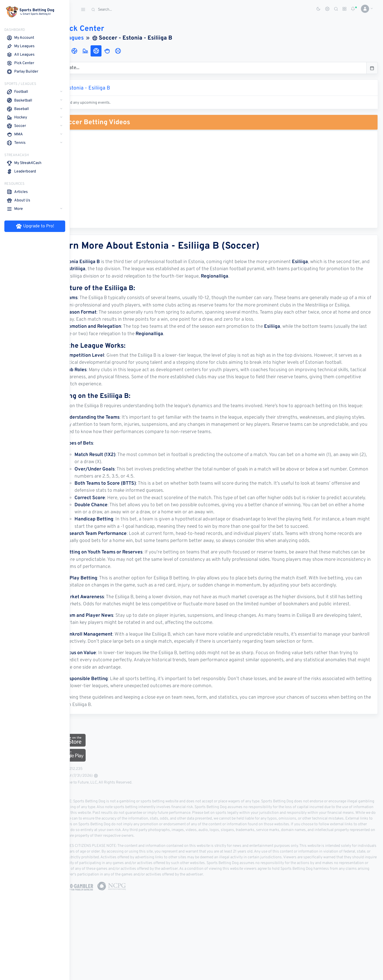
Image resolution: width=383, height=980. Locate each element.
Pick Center (106, 29)
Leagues (101, 38)
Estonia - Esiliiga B (116, 88)
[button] (365, 9)
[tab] (80, 51)
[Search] (130, 10)
